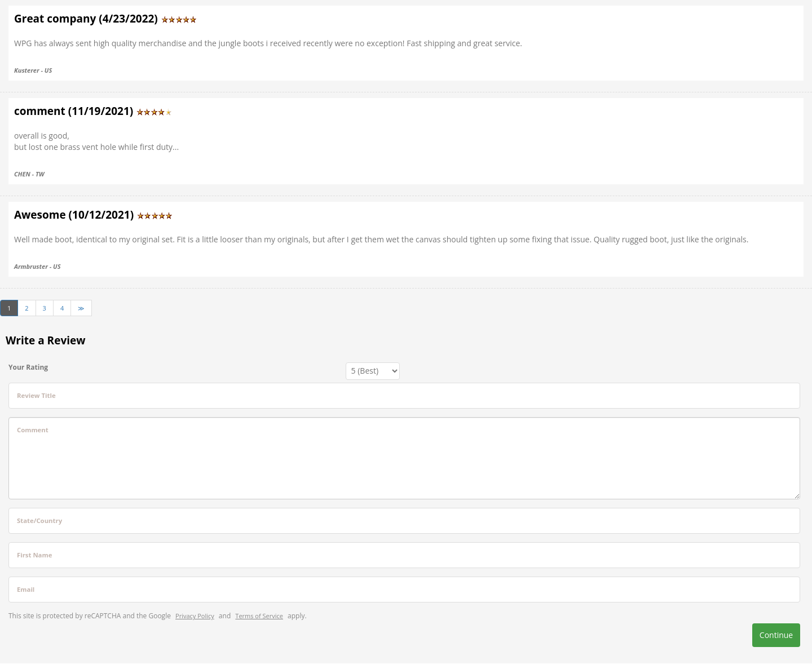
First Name (34, 555)
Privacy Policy (195, 616)
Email (26, 589)
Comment (33, 430)
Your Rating (28, 367)
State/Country (39, 520)
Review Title (36, 395)
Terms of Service (259, 616)
